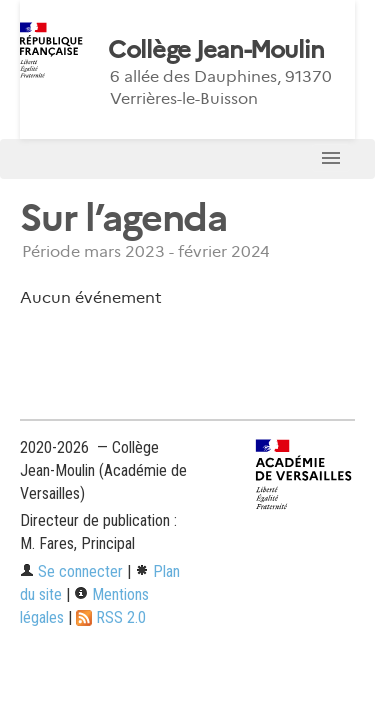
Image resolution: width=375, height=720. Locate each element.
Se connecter (71, 571)
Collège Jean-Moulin (216, 50)
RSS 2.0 (111, 617)
